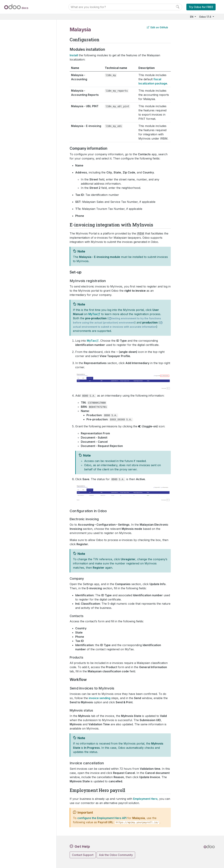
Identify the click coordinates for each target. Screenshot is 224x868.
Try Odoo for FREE (201, 7)
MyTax (93, 314)
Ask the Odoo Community (116, 855)
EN (192, 17)
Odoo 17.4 (206, 17)
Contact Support (83, 855)
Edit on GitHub (157, 27)
